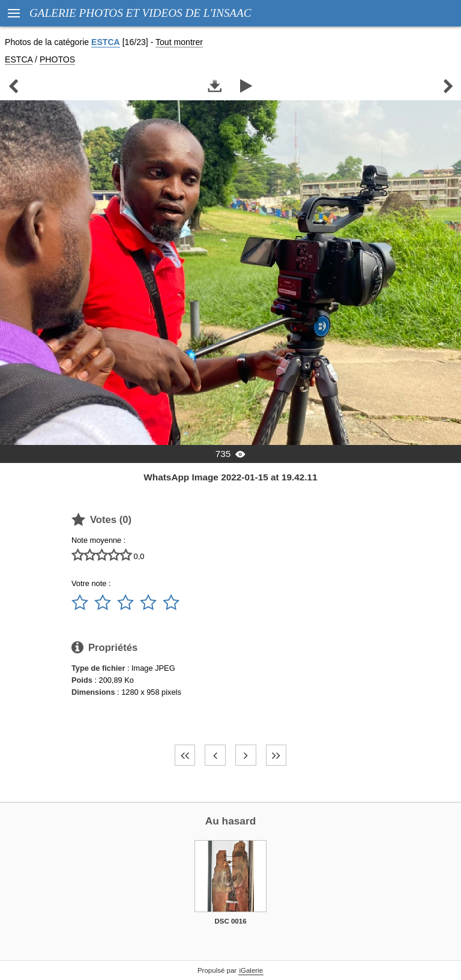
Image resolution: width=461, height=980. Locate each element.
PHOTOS (57, 59)
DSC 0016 (230, 921)
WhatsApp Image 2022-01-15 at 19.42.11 (230, 477)
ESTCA (106, 42)
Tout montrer (179, 42)
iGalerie (251, 970)
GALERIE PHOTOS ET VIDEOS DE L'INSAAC (140, 13)
